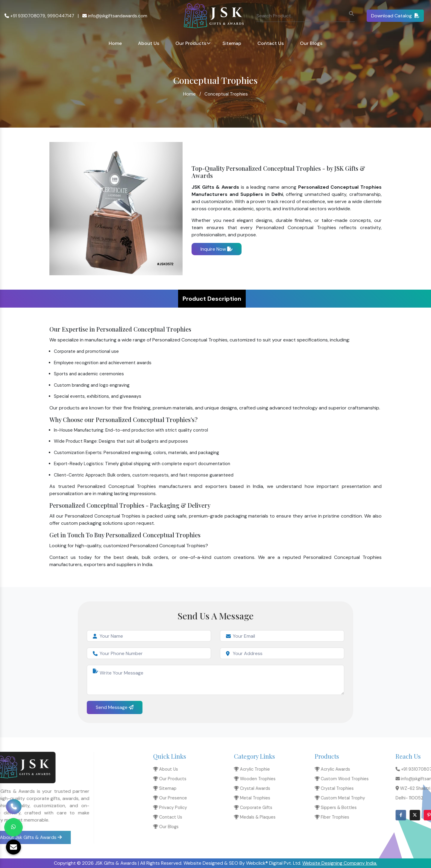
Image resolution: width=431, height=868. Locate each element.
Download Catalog (395, 16)
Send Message (115, 707)
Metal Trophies (402, 798)
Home (115, 43)
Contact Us (271, 43)
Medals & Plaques (405, 817)
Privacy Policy (320, 807)
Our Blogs (311, 43)
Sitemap (232, 43)
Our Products (191, 43)
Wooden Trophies (405, 779)
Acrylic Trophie (402, 769)
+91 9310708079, (25, 16)
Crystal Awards (402, 788)
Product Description (212, 299)
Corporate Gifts (403, 807)
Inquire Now (217, 249)
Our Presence (320, 798)
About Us (149, 43)
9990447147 (61, 16)
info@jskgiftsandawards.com (115, 16)
